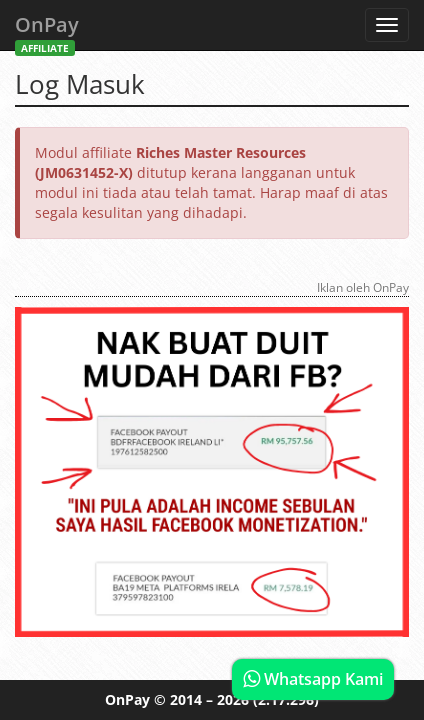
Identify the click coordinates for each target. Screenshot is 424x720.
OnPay (47, 30)
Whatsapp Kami (313, 679)
